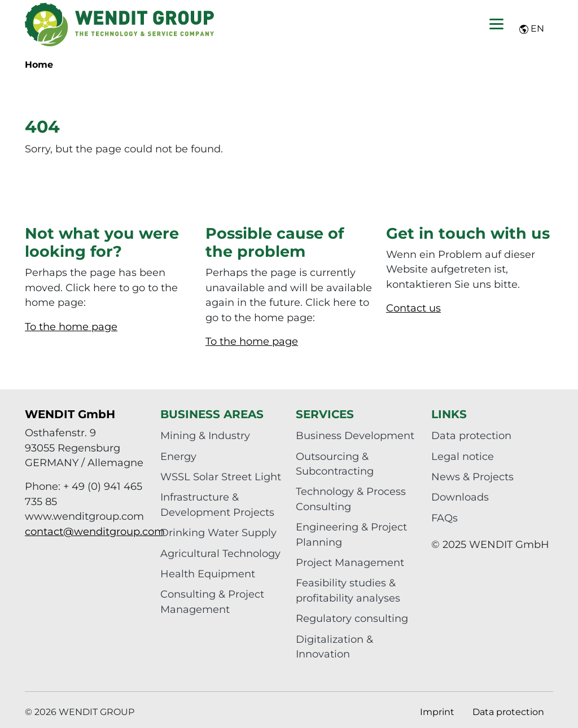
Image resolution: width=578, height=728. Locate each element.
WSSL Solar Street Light (221, 477)
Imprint (437, 712)
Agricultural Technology (220, 553)
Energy (178, 456)
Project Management (350, 562)
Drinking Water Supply (218, 532)
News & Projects (472, 477)
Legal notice (463, 456)
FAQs (445, 518)
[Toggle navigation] (496, 24)
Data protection (471, 435)
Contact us (413, 308)
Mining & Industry (205, 435)
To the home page (71, 326)
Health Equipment (208, 574)
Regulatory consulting (352, 618)
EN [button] (532, 28)
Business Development (355, 435)
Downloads (460, 497)
